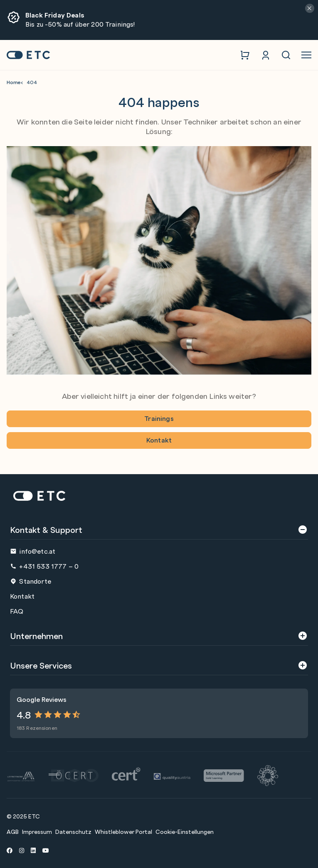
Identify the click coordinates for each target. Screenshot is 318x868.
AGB (13, 831)
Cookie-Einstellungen (185, 831)
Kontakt (159, 440)
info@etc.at (33, 551)
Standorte (31, 581)
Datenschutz (73, 831)
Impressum (37, 831)
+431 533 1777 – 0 (44, 566)
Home (14, 82)
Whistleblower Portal (123, 831)
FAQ (17, 611)
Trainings (159, 418)
